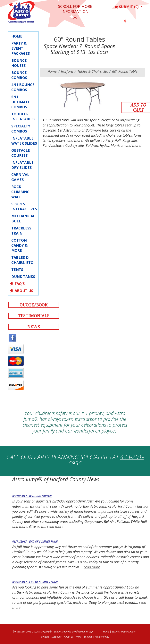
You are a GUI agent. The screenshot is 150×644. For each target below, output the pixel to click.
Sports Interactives (24, 206)
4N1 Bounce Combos (23, 87)
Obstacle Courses (21, 153)
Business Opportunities (124, 632)
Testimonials (34, 316)
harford (67, 71)
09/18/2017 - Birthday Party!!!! (32, 496)
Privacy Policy (102, 637)
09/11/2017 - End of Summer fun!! (35, 541)
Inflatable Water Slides (24, 141)
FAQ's (20, 284)
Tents (17, 270)
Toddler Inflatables (23, 116)
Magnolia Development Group (77, 632)
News (34, 327)
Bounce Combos (19, 75)
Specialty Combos (21, 129)
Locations (57, 637)
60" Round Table (125, 71)
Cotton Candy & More (19, 245)
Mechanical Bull (23, 219)
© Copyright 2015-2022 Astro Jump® (32, 632)
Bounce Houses (19, 63)
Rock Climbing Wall (20, 192)
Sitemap (88, 637)
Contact (45, 637)
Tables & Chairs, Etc (22, 260)
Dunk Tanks (23, 277)
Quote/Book (34, 305)
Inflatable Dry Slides (22, 165)
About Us (24, 291)
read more (55, 527)
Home (17, 36)
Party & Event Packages (21, 48)
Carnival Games (20, 177)
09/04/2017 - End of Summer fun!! (35, 582)
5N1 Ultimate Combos (21, 102)
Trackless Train (21, 231)
